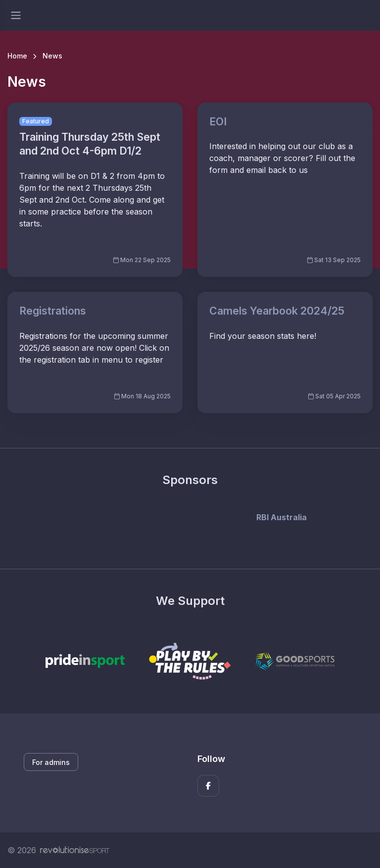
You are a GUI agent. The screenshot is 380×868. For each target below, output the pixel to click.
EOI (218, 121)
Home (17, 56)
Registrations (53, 311)
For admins (51, 762)
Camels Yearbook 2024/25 (277, 311)
